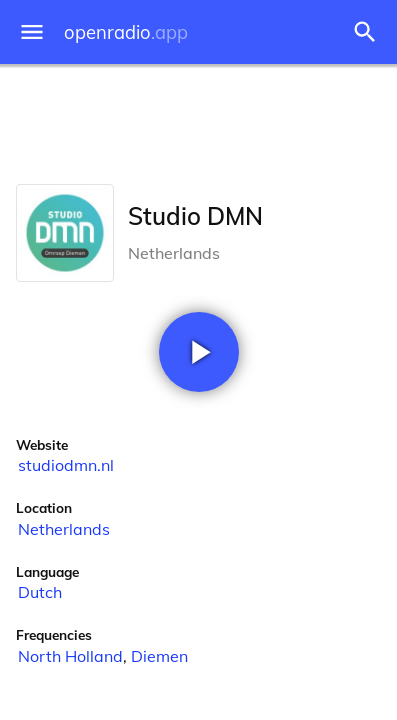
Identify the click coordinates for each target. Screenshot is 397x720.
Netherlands (64, 529)
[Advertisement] (198, 120)
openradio (126, 32)
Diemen (159, 656)
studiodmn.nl (66, 465)
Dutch (40, 592)
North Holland (70, 656)
